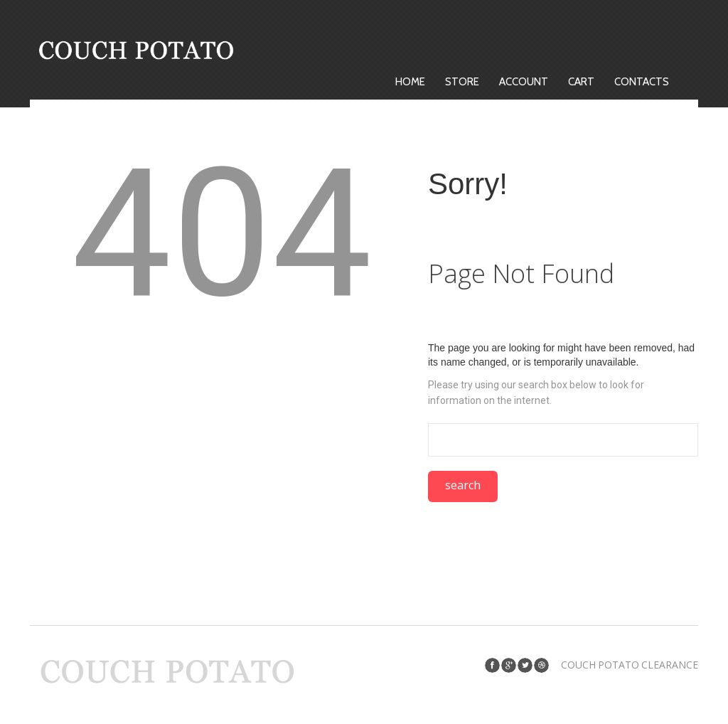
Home (410, 82)
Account (524, 82)
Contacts (642, 82)
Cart (581, 82)
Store (462, 82)
